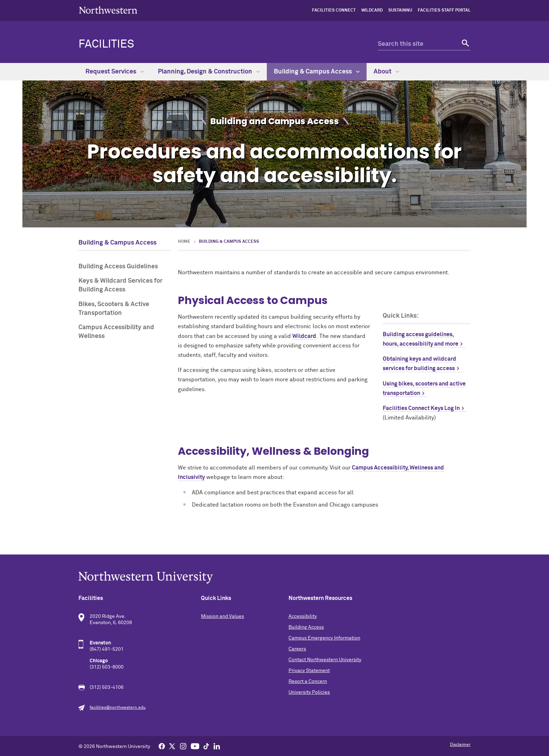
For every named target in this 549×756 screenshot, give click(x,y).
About (386, 72)
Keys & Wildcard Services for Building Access (120, 285)
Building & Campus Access (317, 72)
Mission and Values (223, 616)
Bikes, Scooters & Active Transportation (114, 309)
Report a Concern (308, 681)
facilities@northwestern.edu (118, 708)
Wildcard (372, 10)
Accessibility (303, 616)
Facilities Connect (334, 10)
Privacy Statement (309, 671)
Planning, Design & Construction (209, 72)
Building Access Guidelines (118, 267)
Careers (297, 649)
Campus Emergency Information (324, 638)
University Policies (309, 692)
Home (184, 242)
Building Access (306, 627)
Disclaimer (460, 745)
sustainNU (400, 10)
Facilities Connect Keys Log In (421, 408)
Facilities (106, 44)
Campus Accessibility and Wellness (116, 332)
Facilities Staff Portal (444, 10)
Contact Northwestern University (325, 660)
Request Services (115, 72)
